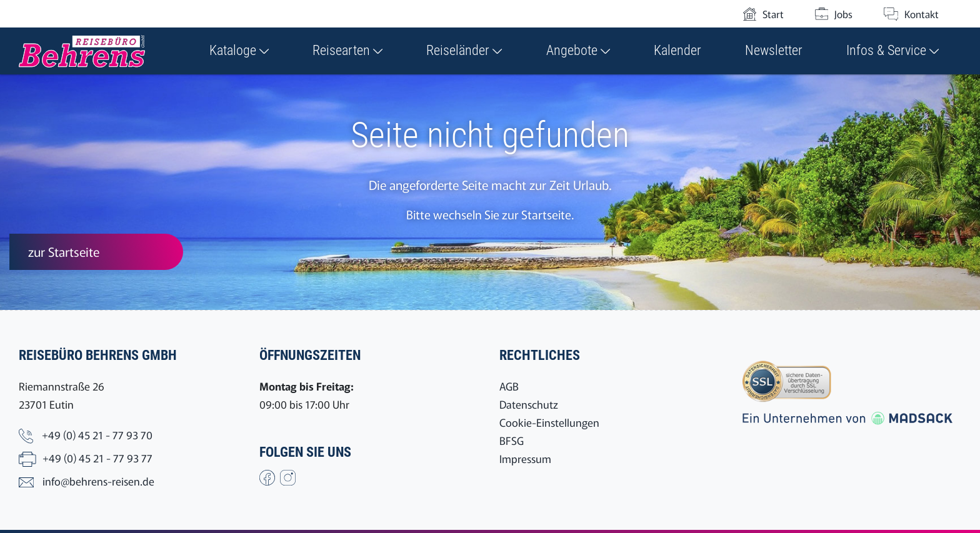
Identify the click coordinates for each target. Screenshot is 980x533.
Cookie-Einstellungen (549, 422)
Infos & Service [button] (892, 50)
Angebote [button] (578, 50)
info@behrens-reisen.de (98, 481)
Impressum (525, 458)
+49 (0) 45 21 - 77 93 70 (97, 435)
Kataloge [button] (239, 50)
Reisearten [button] (347, 50)
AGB (509, 386)
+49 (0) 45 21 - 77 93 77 (97, 458)
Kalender (677, 50)
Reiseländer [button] (464, 50)
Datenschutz (529, 404)
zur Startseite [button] (64, 252)
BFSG (512, 440)
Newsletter (774, 50)
